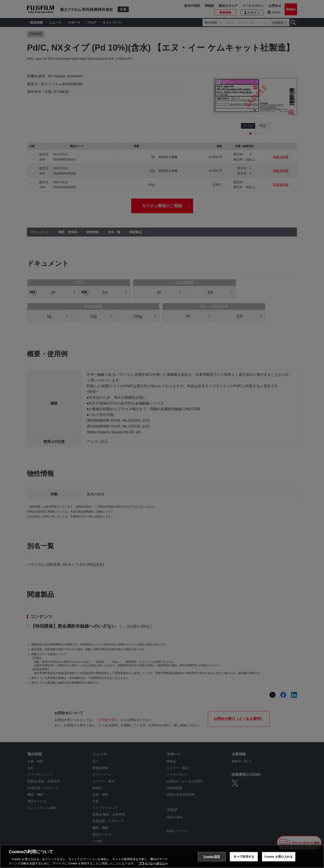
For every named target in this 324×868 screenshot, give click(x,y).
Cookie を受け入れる (279, 857)
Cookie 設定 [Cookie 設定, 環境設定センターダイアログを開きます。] (212, 857)
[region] (162, 856)
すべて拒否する (244, 857)
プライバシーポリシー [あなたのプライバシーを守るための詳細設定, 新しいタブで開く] (153, 863)
